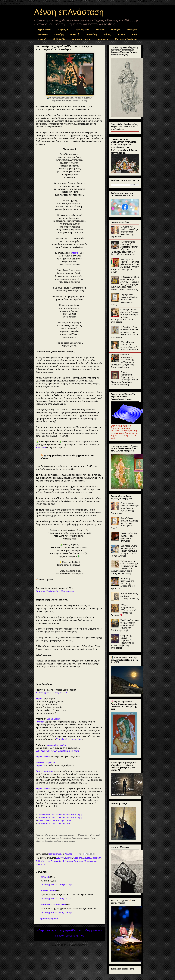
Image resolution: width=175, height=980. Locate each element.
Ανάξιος (45, 877)
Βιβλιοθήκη (91, 34)
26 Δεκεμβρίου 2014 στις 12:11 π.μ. (57, 899)
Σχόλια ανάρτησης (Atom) (76, 945)
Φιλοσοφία (43, 34)
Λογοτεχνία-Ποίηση (92, 858)
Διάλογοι (60, 858)
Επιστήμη (59, 34)
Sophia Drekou (54, 719)
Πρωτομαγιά (103, 39)
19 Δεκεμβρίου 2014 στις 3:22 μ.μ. (52, 693)
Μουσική (42, 39)
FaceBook (41, 865)
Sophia (39, 699)
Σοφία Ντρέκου (82, 30)
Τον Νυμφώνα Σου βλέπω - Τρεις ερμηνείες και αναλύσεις (129, 537)
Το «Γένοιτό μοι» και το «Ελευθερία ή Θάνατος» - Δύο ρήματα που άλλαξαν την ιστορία (125, 625)
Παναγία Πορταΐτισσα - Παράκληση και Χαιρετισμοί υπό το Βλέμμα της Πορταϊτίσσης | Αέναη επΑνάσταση (124, 378)
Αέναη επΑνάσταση (69, 12)
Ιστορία (121, 34)
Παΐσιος (107, 34)
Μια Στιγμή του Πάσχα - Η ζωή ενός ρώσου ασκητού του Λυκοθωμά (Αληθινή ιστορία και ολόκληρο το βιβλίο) (125, 266)
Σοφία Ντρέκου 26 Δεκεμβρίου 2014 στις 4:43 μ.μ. (60, 815)
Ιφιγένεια (40, 722)
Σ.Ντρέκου (68, 861)
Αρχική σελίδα (44, 30)
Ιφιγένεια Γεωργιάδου (57, 745)
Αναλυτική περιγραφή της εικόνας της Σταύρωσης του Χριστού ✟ (123, 584)
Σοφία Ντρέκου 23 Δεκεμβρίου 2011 (54, 824)
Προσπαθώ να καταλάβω (53, 905)
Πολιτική (75, 34)
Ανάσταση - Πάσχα (81, 39)
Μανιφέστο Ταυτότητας (126, 39)
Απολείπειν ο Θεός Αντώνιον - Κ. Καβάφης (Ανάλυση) (130, 596)
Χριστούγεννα (68, 591)
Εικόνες (69, 858)
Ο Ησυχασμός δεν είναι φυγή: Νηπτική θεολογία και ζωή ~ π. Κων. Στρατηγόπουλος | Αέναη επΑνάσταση (125, 316)
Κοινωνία (100, 30)
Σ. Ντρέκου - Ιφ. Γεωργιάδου (49, 861)
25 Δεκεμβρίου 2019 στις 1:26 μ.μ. (57, 913)
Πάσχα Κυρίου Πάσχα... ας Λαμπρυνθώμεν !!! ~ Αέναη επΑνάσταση (130, 346)
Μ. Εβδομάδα (59, 39)
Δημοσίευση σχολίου (48, 919)
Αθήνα (135, 34)
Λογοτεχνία (132, 30)
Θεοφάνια (78, 858)
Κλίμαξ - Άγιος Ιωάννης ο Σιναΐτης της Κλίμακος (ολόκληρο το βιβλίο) (124, 299)
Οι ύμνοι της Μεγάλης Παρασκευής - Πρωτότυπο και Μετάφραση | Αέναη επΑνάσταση (123, 642)
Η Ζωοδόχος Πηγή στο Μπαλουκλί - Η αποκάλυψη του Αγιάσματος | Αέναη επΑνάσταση (125, 332)
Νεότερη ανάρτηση (46, 930)
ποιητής (76, 253)
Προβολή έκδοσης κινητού (70, 936)
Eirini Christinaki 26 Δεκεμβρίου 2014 (54, 821)
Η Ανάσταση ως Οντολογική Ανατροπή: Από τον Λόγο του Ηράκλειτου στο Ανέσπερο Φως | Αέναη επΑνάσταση (124, 146)
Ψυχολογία (63, 30)
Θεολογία (116, 30)
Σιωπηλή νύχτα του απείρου (69, 739)
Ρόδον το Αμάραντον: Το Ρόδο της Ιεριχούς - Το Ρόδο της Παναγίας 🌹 (125, 610)
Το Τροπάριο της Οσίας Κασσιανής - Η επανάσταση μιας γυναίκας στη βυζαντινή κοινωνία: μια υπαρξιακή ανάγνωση (125, 567)
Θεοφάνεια (41, 448)
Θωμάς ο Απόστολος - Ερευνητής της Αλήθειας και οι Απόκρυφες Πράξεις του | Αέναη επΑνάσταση (123, 361)
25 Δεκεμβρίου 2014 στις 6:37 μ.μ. (57, 885)
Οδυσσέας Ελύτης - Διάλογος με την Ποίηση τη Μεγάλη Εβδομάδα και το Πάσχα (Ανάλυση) (125, 551)
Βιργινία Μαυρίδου (44, 771)
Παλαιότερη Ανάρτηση (91, 930)
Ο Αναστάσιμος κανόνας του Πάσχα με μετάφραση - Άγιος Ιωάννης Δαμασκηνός (125, 232)
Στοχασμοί (41, 591)
